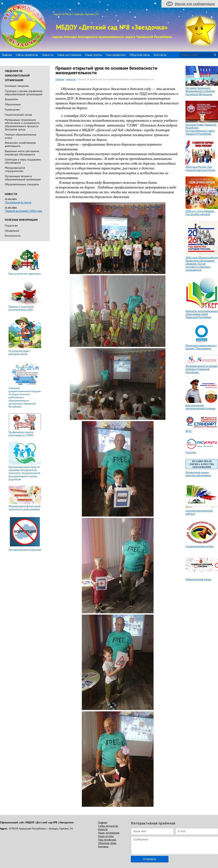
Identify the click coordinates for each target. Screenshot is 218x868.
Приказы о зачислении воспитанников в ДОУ (21, 308)
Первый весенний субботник (24, 211)
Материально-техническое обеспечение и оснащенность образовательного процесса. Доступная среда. (22, 125)
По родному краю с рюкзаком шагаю (20, 353)
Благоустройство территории (25, 274)
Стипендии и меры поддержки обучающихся (23, 161)
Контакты (160, 55)
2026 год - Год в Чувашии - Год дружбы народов (200, 213)
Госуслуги (191, 452)
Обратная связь (140, 55)
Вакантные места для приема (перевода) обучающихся (22, 153)
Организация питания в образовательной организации (23, 178)
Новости (48, 55)
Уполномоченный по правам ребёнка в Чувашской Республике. (201, 369)
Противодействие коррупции (25, 550)
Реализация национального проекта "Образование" (201, 347)
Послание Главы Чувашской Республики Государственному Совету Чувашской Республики (201, 129)
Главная (7, 55)
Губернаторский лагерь (198, 579)
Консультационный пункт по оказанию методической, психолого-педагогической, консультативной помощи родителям (24, 473)
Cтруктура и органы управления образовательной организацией (24, 93)
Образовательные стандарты (22, 184)
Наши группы (94, 55)
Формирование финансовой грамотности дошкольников (24, 508)
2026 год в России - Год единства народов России (200, 168)
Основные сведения (17, 86)
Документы (11, 99)
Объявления (12, 231)
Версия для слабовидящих (195, 4)
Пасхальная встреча (18, 202)
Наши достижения (69, 55)
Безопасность (13, 236)
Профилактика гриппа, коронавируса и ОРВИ (21, 434)
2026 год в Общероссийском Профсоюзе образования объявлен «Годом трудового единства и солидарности (202, 264)
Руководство (12, 110)
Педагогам (11, 226)
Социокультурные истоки (199, 546)
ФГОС (189, 431)
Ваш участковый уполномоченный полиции (200, 407)
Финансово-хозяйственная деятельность (20, 144)
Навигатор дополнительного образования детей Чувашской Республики (202, 314)
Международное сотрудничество (15, 169)
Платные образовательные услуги (21, 136)
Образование (13, 104)
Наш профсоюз (116, 55)
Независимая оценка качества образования (198, 474)
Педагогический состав (18, 115)
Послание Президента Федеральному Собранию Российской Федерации (200, 91)
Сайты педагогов (27, 55)
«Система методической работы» (199, 512)
